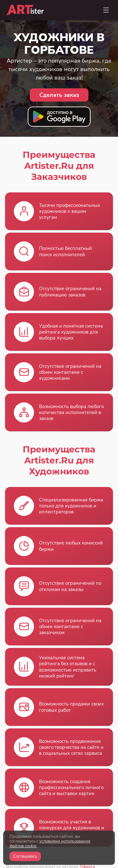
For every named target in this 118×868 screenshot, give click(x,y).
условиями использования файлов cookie (50, 844)
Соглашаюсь (25, 856)
